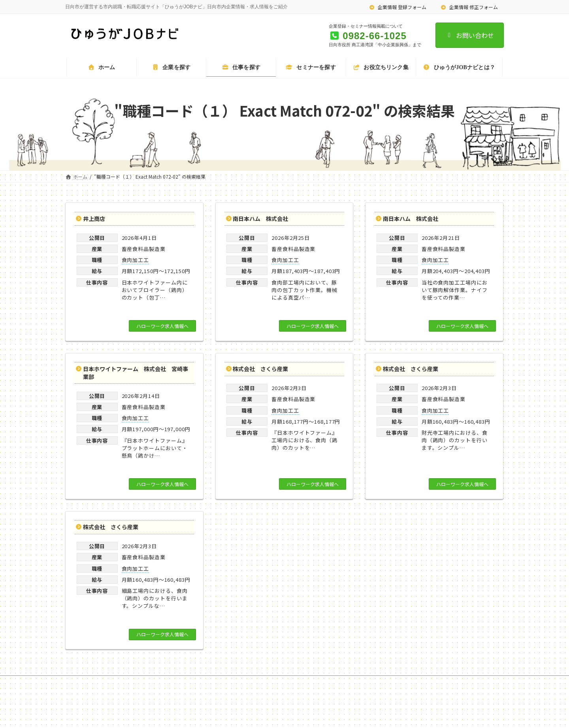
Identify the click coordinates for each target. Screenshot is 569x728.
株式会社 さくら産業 (260, 369)
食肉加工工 (136, 260)
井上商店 (94, 219)
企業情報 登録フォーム (398, 7)
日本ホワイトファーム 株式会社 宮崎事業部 (136, 373)
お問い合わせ (470, 35)
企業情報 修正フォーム (469, 7)
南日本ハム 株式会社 (260, 219)
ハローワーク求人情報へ (162, 326)
